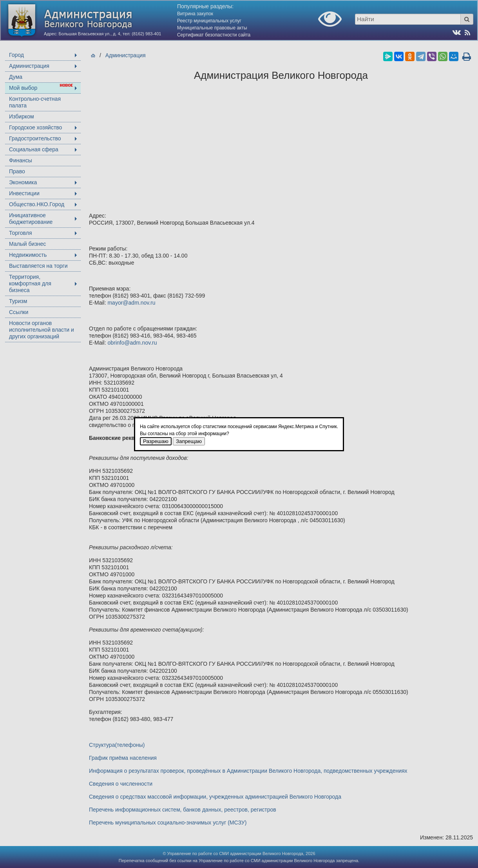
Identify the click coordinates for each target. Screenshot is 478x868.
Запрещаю (189, 441)
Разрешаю (156, 441)
